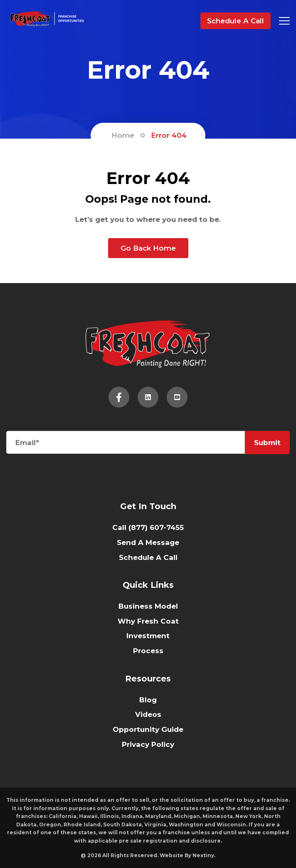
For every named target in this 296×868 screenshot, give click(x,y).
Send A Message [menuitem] (148, 542)
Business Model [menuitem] (148, 606)
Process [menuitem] (148, 651)
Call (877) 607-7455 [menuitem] (148, 527)
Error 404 (169, 135)
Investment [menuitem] (148, 636)
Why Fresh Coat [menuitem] (148, 621)
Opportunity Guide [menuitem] (148, 729)
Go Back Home (148, 248)
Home (123, 135)
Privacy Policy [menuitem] (148, 744)
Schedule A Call (236, 21)
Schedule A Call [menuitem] (148, 557)
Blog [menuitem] (148, 700)
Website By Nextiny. (187, 855)
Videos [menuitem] (148, 714)
